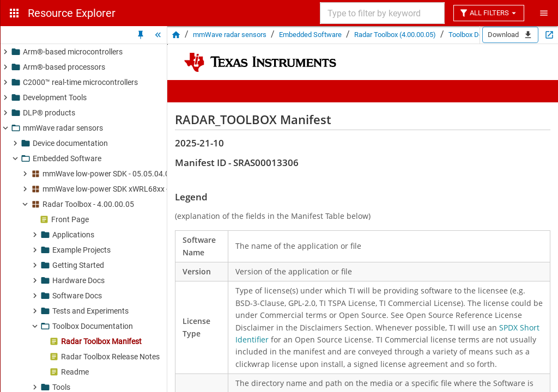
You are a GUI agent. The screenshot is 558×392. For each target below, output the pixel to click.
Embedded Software (310, 35)
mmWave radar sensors (230, 35)
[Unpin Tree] (141, 35)
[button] (112, 52)
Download (510, 35)
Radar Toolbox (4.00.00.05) (395, 35)
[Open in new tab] (549, 35)
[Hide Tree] (158, 35)
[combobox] (381, 13)
